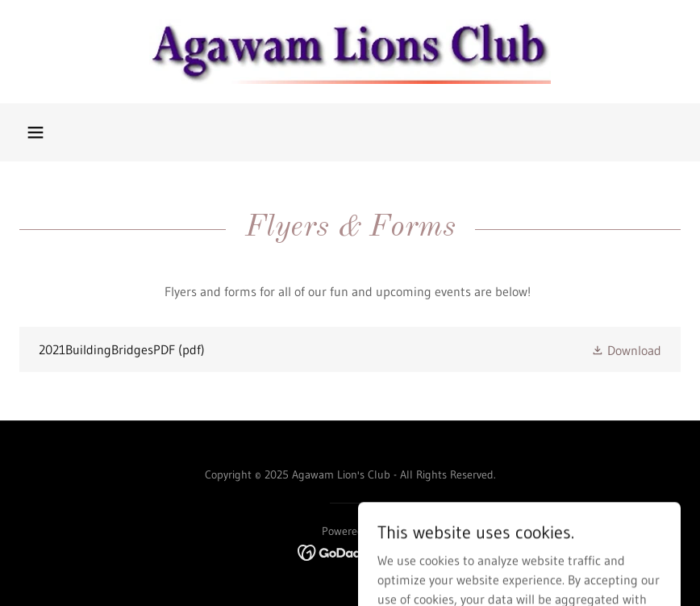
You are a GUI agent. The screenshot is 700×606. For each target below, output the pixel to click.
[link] (350, 52)
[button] (35, 132)
